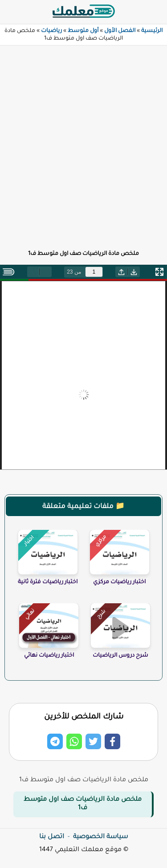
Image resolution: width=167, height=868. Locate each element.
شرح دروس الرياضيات (120, 656)
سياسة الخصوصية (100, 837)
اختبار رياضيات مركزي (119, 582)
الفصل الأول (120, 31)
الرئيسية (152, 31)
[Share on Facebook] (112, 741)
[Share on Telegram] (55, 741)
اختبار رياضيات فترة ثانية (48, 582)
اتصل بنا (52, 837)
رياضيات (51, 31)
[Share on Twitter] (93, 741)
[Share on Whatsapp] (74, 741)
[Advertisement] (83, 143)
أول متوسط (83, 31)
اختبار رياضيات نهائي (49, 656)
